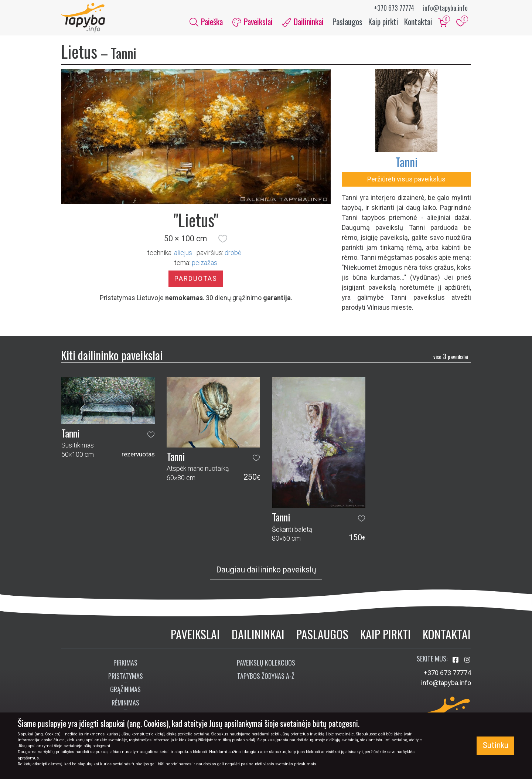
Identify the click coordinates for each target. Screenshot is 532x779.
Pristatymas (126, 676)
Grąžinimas (125, 689)
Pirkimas (125, 663)
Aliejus (183, 253)
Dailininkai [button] (303, 21)
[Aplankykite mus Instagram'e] (467, 660)
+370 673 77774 (394, 8)
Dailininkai (258, 634)
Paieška (206, 21)
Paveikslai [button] (253, 21)
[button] (223, 239)
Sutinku (495, 745)
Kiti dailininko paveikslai (112, 355)
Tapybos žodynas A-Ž (266, 676)
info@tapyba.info (445, 8)
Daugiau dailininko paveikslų (266, 570)
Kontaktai (418, 21)
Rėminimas (125, 703)
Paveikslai (195, 634)
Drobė (233, 253)
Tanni (406, 162)
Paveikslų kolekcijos (266, 663)
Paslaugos (347, 21)
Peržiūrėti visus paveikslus (406, 179)
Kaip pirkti (383, 21)
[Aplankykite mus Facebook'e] (456, 660)
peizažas (204, 263)
